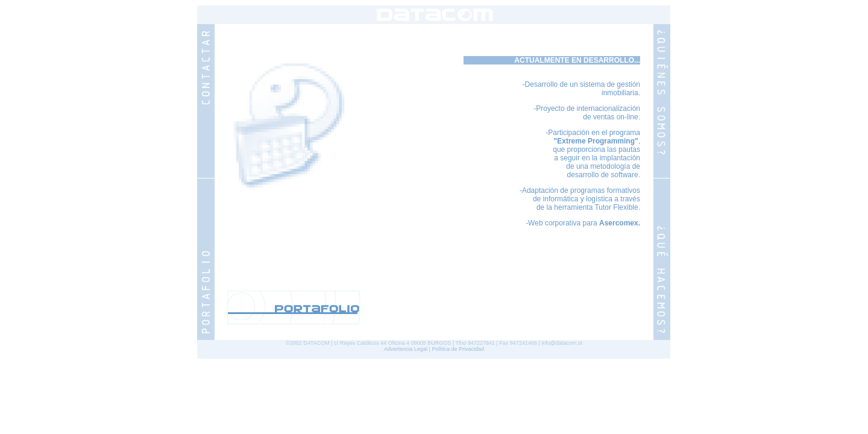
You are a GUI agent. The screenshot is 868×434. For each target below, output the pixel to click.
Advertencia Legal (406, 349)
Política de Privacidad (458, 349)
